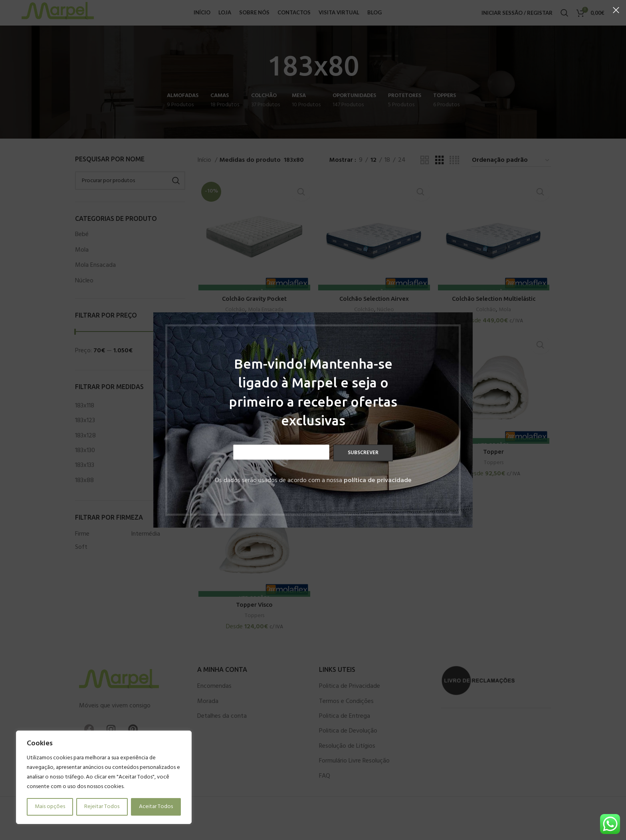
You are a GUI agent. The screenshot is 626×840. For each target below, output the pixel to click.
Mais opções (50, 807)
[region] (104, 777)
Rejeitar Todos (102, 807)
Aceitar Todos (156, 807)
